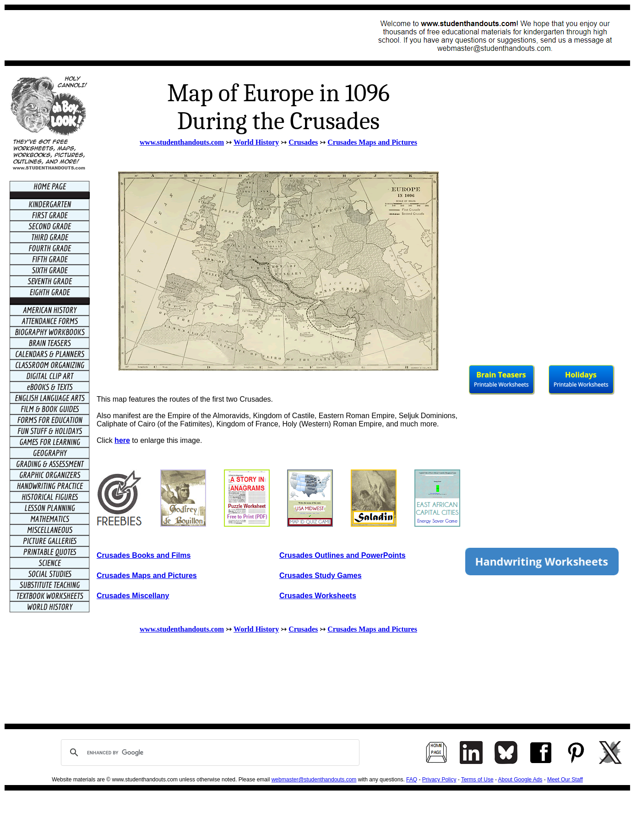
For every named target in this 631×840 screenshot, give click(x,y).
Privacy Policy (439, 780)
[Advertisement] (177, 35)
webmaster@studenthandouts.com (314, 780)
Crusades (303, 142)
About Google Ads (520, 780)
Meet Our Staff (565, 780)
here (122, 440)
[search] (209, 753)
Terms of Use (477, 780)
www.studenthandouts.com (182, 142)
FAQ (412, 780)
